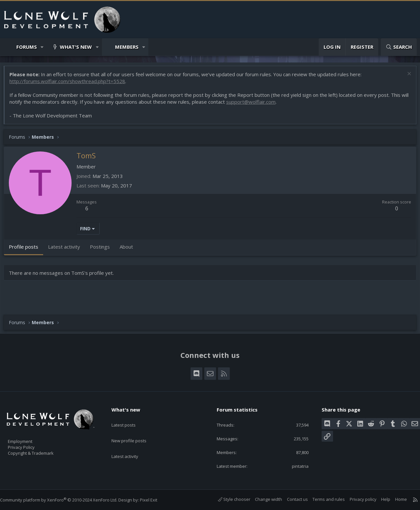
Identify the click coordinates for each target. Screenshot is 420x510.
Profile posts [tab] (27, 250)
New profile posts (135, 430)
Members (127, 47)
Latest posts (129, 417)
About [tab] (130, 250)
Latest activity (131, 443)
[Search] (399, 47)
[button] (42, 47)
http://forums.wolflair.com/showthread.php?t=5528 (71, 84)
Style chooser (228, 499)
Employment (29, 437)
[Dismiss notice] (405, 78)
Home (395, 499)
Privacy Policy (30, 444)
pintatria (296, 466)
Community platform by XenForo (65, 500)
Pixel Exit (155, 500)
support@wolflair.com (262, 105)
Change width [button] (262, 499)
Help (379, 499)
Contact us (291, 499)
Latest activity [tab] (67, 250)
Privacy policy (357, 499)
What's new (76, 47)
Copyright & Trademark (41, 451)
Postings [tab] (103, 250)
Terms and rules (322, 499)
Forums (27, 47)
